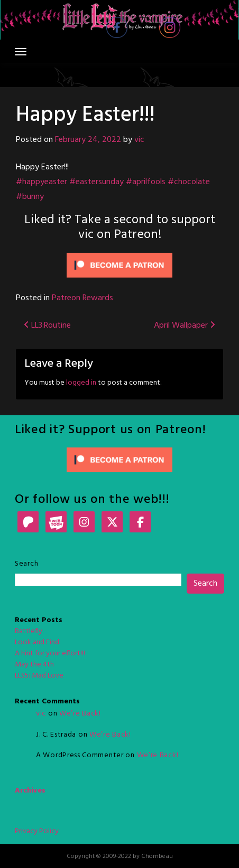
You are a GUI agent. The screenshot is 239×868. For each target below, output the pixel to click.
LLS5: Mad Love (39, 676)
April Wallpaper (185, 326)
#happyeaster (42, 182)
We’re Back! (80, 714)
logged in (81, 383)
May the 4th (34, 665)
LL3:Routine (47, 326)
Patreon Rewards (82, 298)
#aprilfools (146, 182)
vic (139, 140)
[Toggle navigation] (21, 52)
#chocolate (189, 182)
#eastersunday (96, 182)
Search (26, 564)
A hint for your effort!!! (50, 654)
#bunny (30, 197)
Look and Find (37, 642)
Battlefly (29, 631)
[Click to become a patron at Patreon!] (119, 265)
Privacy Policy (37, 831)
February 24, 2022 (88, 140)
